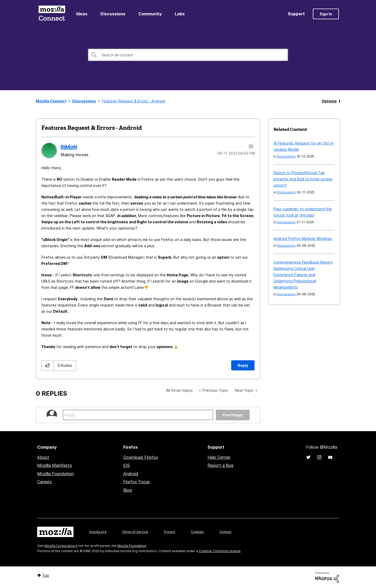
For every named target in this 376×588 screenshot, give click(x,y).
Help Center (219, 457)
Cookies (197, 532)
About (43, 457)
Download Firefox (141, 457)
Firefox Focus (137, 482)
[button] (48, 366)
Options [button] (329, 101)
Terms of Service (135, 532)
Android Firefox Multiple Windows (303, 239)
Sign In (326, 14)
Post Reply (233, 415)
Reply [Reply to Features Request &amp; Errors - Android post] (243, 365)
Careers (44, 482)
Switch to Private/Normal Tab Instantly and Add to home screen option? (303, 179)
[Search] (188, 55)
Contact (225, 532)
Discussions (113, 14)
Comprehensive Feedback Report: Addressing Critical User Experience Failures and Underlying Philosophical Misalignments (303, 275)
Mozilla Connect (52, 14)
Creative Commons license (220, 551)
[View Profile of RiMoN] (69, 147)
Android (131, 474)
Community (150, 14)
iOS (127, 465)
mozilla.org (98, 532)
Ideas (82, 14)
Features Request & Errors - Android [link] (133, 101)
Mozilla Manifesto (55, 465)
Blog (128, 490)
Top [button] (46, 575)
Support (296, 14)
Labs (180, 14)
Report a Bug (220, 465)
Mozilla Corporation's (61, 546)
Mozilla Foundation (56, 474)
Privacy (170, 532)
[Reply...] (138, 415)
